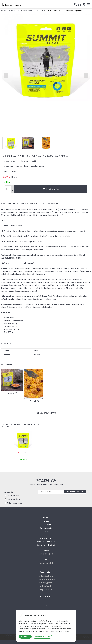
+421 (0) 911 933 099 (46, 554)
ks (10, 189)
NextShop (41, 642)
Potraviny (12, 11)
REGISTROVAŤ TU (75, 492)
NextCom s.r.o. (64, 642)
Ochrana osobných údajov (46, 579)
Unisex (36, 351)
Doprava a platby (46, 590)
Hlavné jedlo (39, 11)
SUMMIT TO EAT (30, 161)
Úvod (5, 11)
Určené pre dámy (13, 499)
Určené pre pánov (14, 495)
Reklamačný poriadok (46, 583)
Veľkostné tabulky (46, 586)
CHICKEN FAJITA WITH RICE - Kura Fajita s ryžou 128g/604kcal (20, 426)
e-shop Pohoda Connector (52, 642)
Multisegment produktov (16, 503)
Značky (46, 606)
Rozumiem (25, 637)
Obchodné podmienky (46, 576)
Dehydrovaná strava (25, 11)
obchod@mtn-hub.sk (46, 563)
